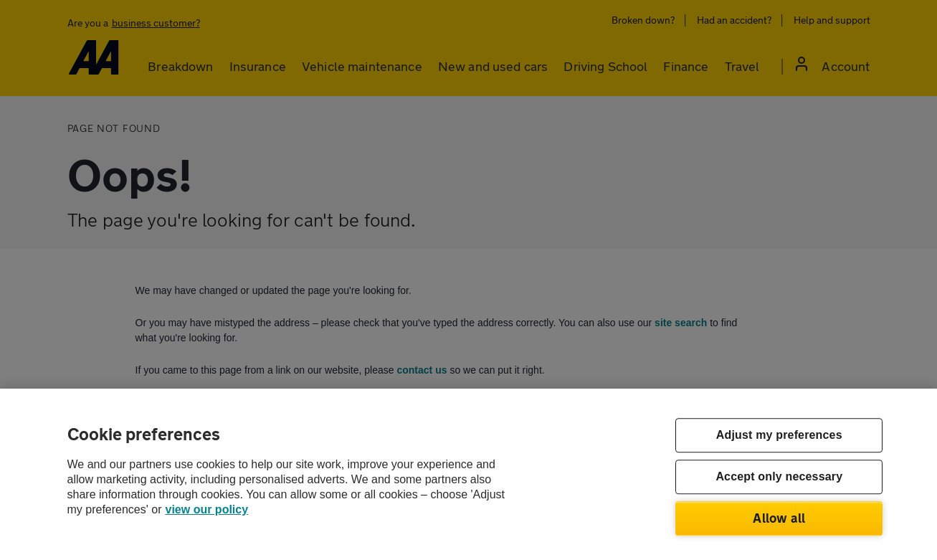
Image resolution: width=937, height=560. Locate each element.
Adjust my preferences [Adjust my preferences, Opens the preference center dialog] (779, 436)
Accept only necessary (779, 477)
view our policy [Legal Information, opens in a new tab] (207, 509)
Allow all (779, 518)
